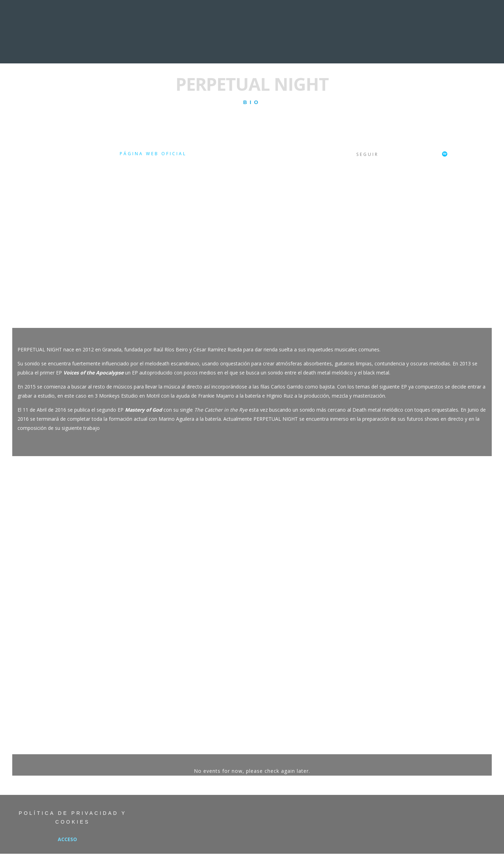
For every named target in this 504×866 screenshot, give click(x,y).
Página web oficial (153, 154)
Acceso (67, 839)
